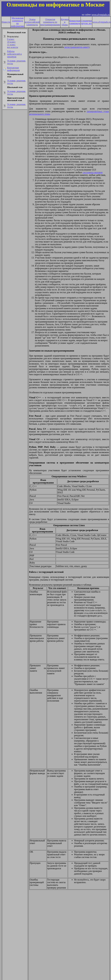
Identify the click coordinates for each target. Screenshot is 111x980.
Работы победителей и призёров (14, 54)
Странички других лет (86, 22)
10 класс (11, 42)
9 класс (11, 39)
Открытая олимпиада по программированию (50, 22)
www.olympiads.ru (100, 15)
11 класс (11, 45)
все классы (13, 47)
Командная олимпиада (75, 22)
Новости (6, 22)
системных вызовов (93, 172)
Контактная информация (13, 69)
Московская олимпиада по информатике (17, 22)
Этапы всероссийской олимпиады (32, 22)
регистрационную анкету (77, 47)
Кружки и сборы (65, 22)
